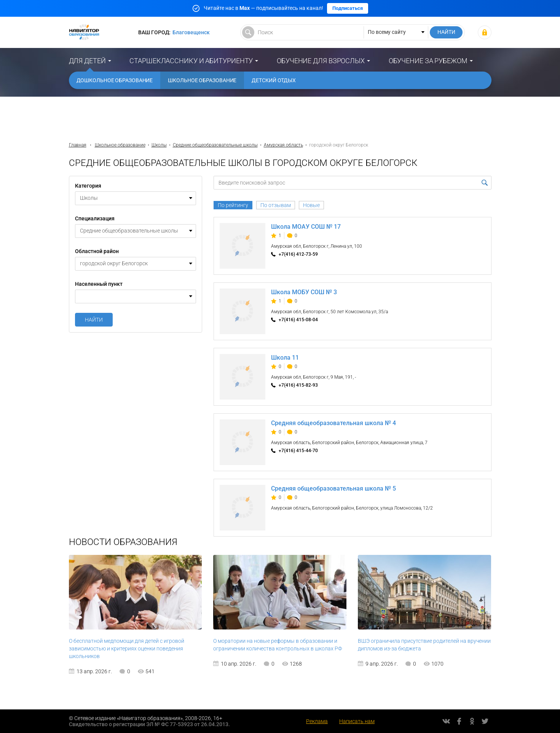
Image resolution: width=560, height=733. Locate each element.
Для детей (87, 61)
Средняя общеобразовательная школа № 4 (333, 423)
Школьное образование (202, 80)
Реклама (317, 721)
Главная (78, 145)
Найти (94, 320)
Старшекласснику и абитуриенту (191, 61)
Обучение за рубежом (428, 61)
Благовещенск (191, 32)
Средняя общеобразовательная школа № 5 (333, 488)
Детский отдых (274, 80)
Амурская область (283, 145)
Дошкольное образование (115, 80)
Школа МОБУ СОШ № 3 (304, 292)
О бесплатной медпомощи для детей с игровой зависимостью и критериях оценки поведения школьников (127, 649)
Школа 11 (285, 358)
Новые (311, 205)
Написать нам (357, 721)
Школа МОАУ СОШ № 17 (306, 227)
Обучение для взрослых (321, 61)
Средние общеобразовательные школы (215, 145)
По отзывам (276, 205)
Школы (159, 145)
